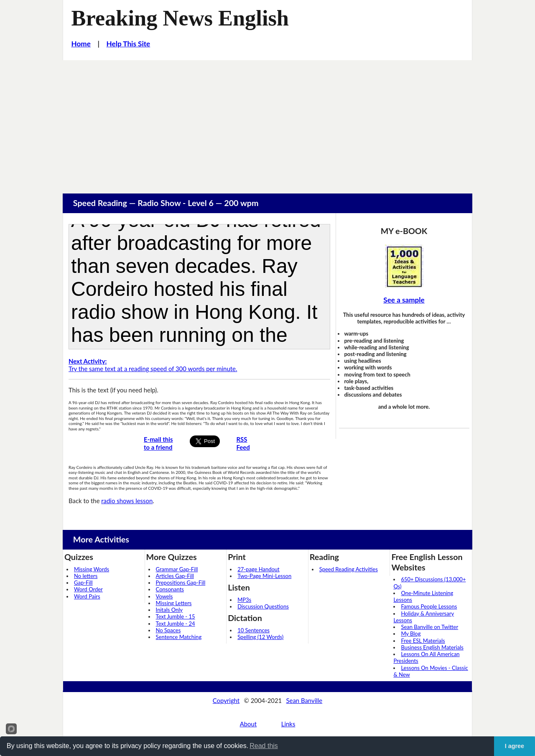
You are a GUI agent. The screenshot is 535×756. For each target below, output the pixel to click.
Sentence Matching (179, 637)
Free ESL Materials (423, 641)
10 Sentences (253, 630)
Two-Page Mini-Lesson (264, 576)
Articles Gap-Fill (175, 576)
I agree (515, 746)
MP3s (244, 600)
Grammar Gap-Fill (177, 569)
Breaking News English (180, 18)
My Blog (411, 634)
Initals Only (169, 610)
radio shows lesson (127, 501)
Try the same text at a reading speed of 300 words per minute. (153, 365)
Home (81, 44)
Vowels (164, 596)
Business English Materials (432, 647)
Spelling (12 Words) (260, 637)
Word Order (88, 589)
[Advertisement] (267, 123)
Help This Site (129, 44)
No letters (86, 576)
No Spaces (168, 630)
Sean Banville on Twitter (429, 627)
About (248, 724)
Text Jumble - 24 (176, 624)
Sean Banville (304, 700)
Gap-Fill (83, 583)
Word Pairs (87, 596)
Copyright (226, 700)
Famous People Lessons (429, 606)
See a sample (404, 300)
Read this (264, 746)
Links (288, 724)
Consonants (170, 589)
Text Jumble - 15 (176, 616)
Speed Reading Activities (349, 569)
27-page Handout (259, 569)
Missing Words (92, 569)
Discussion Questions (263, 606)
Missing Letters (174, 603)
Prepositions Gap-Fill (181, 583)
